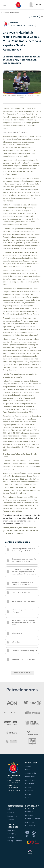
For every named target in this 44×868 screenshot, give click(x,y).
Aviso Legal (30, 822)
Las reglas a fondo (15, 841)
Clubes (28, 787)
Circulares (29, 791)
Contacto (29, 798)
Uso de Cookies (31, 826)
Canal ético (30, 784)
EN (40, 5)
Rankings (11, 813)
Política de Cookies (33, 819)
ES (37, 5)
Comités (28, 766)
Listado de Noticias (10, 13)
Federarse (11, 830)
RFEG (10, 809)
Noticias (28, 794)
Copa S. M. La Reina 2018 (23, 673)
